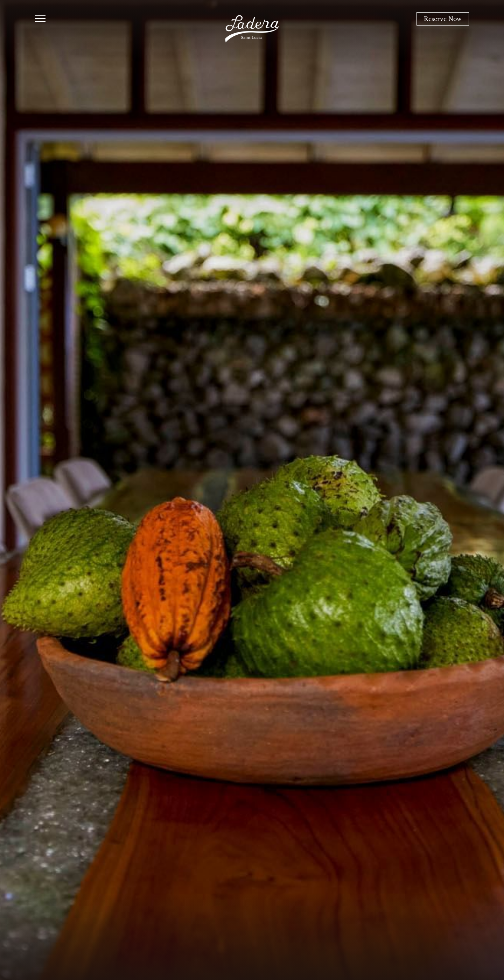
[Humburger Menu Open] (40, 19)
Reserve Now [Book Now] (443, 19)
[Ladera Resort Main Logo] (252, 29)
